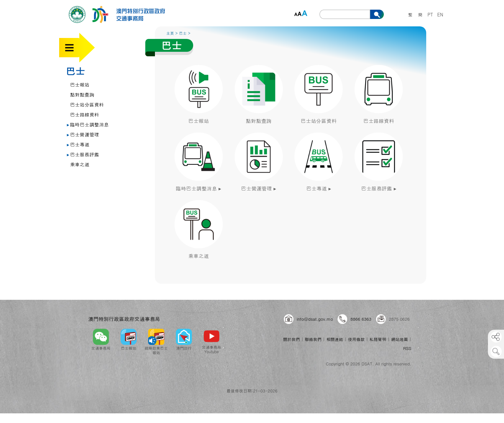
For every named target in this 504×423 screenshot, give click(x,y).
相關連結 (335, 339)
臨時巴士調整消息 (88, 124)
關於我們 (292, 339)
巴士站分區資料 (87, 104)
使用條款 (356, 339)
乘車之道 (80, 164)
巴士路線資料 (85, 114)
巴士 (75, 71)
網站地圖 (400, 339)
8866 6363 (361, 319)
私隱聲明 (378, 339)
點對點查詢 (82, 94)
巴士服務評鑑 (83, 154)
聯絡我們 (313, 339)
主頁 (170, 33)
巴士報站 (80, 84)
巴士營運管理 (83, 134)
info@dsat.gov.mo (315, 319)
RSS (407, 348)
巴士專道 (78, 144)
